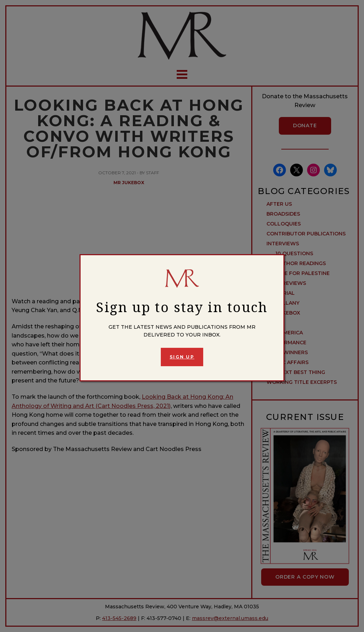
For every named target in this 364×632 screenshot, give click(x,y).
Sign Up (182, 357)
